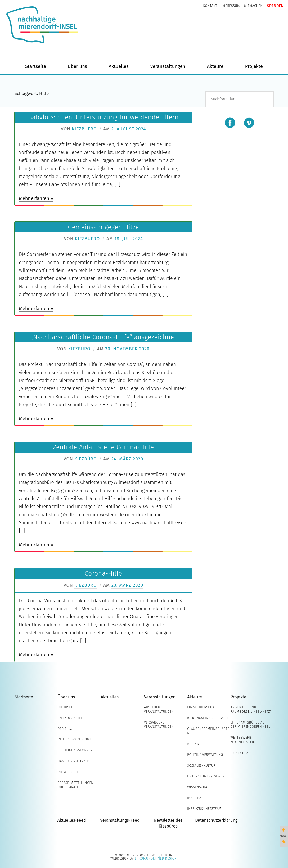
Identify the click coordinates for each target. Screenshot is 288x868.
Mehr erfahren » (36, 198)
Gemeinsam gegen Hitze (103, 227)
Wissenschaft (199, 787)
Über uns (78, 66)
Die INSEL (65, 707)
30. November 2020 (127, 349)
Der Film (65, 729)
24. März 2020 (127, 459)
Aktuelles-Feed (72, 820)
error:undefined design (156, 858)
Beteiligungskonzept (76, 750)
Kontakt (210, 6)
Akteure (215, 66)
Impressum (231, 6)
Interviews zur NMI (74, 739)
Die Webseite (68, 772)
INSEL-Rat (195, 798)
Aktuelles (119, 66)
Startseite (36, 66)
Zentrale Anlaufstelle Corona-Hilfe (103, 447)
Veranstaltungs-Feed (120, 820)
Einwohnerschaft (203, 707)
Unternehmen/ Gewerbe (208, 776)
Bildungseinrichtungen (208, 718)
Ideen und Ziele (71, 718)
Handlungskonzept (74, 761)
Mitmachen (253, 6)
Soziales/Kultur (201, 766)
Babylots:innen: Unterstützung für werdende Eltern (103, 117)
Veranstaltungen (168, 66)
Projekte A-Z (241, 753)
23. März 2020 (127, 585)
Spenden (275, 6)
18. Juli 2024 (129, 239)
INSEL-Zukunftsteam (204, 809)
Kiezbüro (79, 349)
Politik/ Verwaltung (205, 755)
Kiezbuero (84, 129)
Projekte (254, 66)
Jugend (193, 744)
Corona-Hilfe (103, 573)
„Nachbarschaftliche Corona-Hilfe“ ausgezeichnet (103, 337)
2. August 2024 (129, 129)
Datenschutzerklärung (216, 820)
